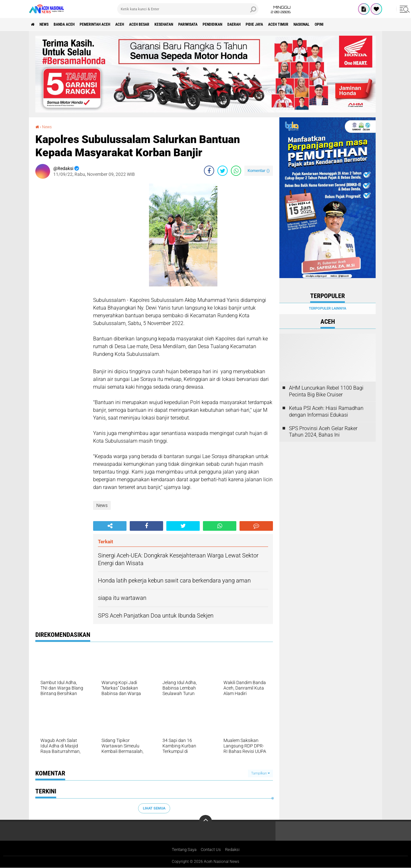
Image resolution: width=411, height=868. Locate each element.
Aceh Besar (167, 24)
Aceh (143, 24)
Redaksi (235, 850)
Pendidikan (259, 24)
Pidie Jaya (311, 24)
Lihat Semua (154, 808)
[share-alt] (110, 526)
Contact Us (211, 850)
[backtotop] (205, 821)
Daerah (285, 24)
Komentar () (259, 170)
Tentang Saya (183, 850)
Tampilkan (260, 773)
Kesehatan (198, 24)
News (49, 24)
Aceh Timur (340, 24)
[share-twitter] (223, 170)
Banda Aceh (74, 24)
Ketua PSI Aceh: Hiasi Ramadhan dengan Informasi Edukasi (326, 411)
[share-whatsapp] (236, 170)
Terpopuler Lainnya (328, 308)
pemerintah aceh (112, 24)
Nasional (369, 24)
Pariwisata (228, 24)
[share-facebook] (209, 170)
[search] (188, 9)
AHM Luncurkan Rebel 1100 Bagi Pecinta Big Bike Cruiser (326, 391)
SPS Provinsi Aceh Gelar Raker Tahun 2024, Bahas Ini (323, 432)
